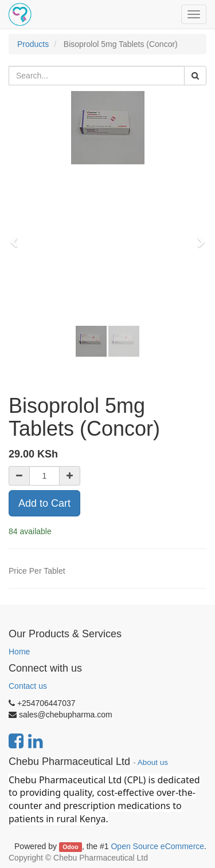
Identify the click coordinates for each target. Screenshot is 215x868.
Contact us (28, 686)
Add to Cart (44, 503)
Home (19, 652)
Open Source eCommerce (157, 846)
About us (153, 762)
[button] (18, 237)
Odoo (70, 847)
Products (33, 44)
